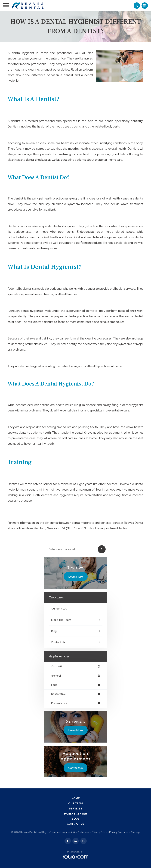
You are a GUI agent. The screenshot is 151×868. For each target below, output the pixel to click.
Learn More (76, 577)
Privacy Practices (119, 832)
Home (76, 798)
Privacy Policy (100, 832)
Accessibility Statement (77, 832)
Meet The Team (61, 620)
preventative (59, 703)
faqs (54, 685)
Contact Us (58, 642)
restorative (58, 694)
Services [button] (76, 809)
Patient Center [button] (76, 814)
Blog (54, 631)
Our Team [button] (75, 803)
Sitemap (135, 832)
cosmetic (57, 667)
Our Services (59, 609)
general (56, 676)
